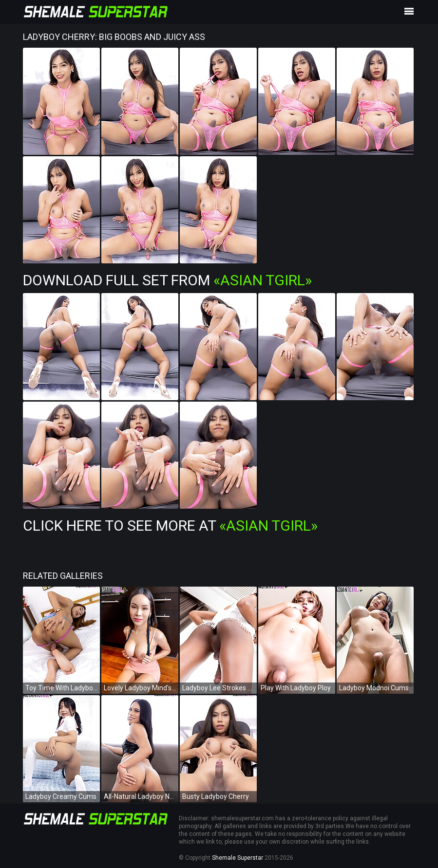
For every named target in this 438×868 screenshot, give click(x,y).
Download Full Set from (167, 280)
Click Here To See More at (170, 526)
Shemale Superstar (238, 858)
